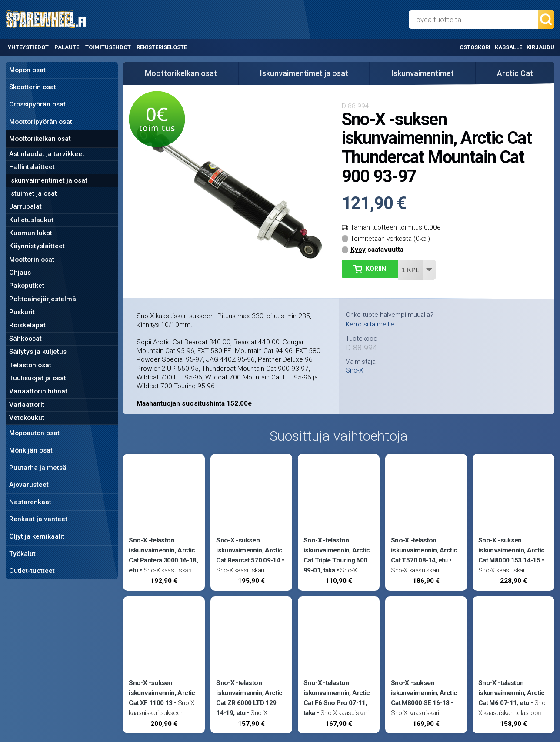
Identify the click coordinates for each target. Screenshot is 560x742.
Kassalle (508, 47)
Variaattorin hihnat (38, 391)
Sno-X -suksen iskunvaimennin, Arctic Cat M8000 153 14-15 (511, 550)
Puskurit (22, 312)
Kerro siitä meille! (371, 324)
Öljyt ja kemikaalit (37, 536)
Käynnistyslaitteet (37, 246)
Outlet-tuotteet (32, 571)
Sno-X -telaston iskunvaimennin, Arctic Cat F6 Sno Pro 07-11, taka (337, 698)
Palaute (67, 47)
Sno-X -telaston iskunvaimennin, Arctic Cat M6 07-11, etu (511, 693)
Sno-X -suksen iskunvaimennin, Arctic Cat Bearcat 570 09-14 (249, 550)
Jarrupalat (25, 206)
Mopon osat (27, 70)
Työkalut (22, 554)
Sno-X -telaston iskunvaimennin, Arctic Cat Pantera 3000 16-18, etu (163, 556)
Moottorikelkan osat (40, 139)
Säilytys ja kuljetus (38, 352)
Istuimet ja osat (33, 193)
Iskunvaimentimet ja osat (48, 180)
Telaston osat (30, 365)
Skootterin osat (33, 87)
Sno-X (354, 371)
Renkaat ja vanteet (38, 519)
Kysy (358, 250)
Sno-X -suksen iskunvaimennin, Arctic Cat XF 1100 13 (162, 693)
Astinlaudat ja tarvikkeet (47, 154)
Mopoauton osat (34, 433)
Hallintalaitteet (32, 167)
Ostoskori (475, 47)
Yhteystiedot (28, 47)
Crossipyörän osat (37, 104)
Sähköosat (25, 339)
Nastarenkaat (30, 502)
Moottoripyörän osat (41, 122)
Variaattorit (27, 405)
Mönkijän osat (31, 450)
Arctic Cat (515, 73)
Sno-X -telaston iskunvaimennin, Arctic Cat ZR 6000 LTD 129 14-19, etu (249, 698)
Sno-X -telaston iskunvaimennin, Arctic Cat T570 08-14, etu (424, 550)
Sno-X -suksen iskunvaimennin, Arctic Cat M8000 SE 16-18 (424, 693)
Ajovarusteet (29, 485)
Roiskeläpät (27, 325)
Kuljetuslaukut (31, 220)
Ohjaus (20, 273)
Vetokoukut (27, 418)
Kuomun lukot (31, 233)
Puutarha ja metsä (38, 468)
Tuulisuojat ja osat (38, 378)
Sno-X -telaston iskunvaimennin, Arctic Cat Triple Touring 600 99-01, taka (337, 556)
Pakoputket (27, 286)
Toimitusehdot (108, 47)
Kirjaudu (540, 47)
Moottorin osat (32, 260)
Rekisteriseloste (162, 47)
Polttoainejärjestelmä (43, 299)
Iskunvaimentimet (423, 73)
